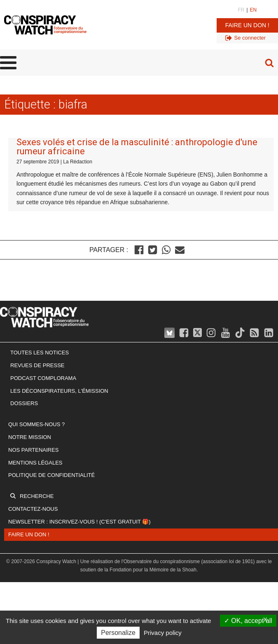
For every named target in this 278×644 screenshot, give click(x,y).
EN (253, 10)
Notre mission (30, 437)
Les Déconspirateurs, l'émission (59, 391)
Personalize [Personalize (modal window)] (118, 633)
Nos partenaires (33, 450)
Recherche (37, 496)
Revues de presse (37, 365)
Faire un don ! (247, 25)
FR (241, 10)
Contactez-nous (33, 509)
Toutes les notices (40, 353)
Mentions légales (35, 463)
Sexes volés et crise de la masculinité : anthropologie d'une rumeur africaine (137, 147)
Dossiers (24, 403)
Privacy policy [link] (163, 633)
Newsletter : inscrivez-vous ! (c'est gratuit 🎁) (79, 522)
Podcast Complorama (43, 378)
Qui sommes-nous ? (36, 424)
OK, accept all (248, 621)
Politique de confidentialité (51, 475)
